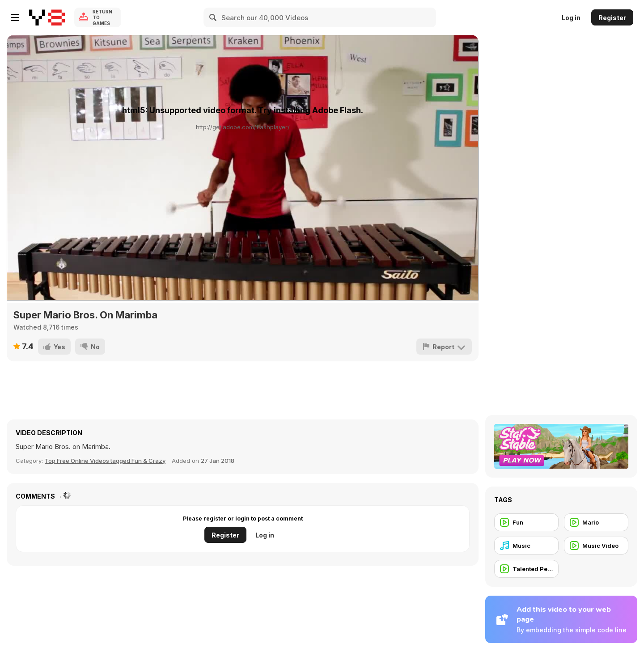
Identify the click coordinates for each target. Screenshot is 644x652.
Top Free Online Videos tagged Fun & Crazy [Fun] (105, 461)
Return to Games (102, 17)
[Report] (444, 347)
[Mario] (596, 522)
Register (612, 18)
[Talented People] (526, 569)
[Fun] (526, 522)
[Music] (526, 546)
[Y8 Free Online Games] (47, 17)
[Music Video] (596, 546)
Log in (571, 18)
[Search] (213, 17)
